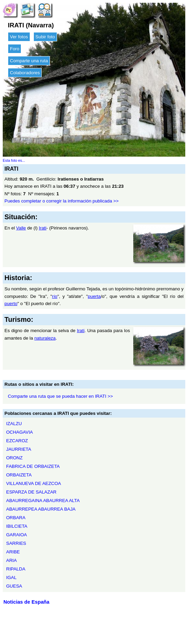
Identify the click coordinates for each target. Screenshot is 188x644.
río (55, 296)
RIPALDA (16, 569)
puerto (11, 304)
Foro (15, 49)
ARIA (11, 560)
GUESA (14, 586)
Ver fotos (19, 37)
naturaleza (45, 338)
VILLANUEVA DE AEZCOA (34, 483)
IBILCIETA (17, 526)
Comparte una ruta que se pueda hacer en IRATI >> (60, 396)
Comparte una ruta (29, 61)
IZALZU (14, 424)
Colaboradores (25, 73)
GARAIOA (17, 535)
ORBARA (16, 518)
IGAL (11, 577)
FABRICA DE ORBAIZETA (33, 466)
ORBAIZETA (19, 475)
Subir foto (45, 37)
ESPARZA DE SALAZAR (31, 492)
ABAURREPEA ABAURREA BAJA (41, 509)
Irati (43, 228)
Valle (21, 228)
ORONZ (14, 458)
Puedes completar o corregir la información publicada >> (62, 201)
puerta (94, 296)
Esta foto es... (14, 160)
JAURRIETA (19, 449)
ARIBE (13, 552)
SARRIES (16, 543)
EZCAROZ (17, 441)
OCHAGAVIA (19, 432)
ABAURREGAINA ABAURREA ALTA (43, 501)
